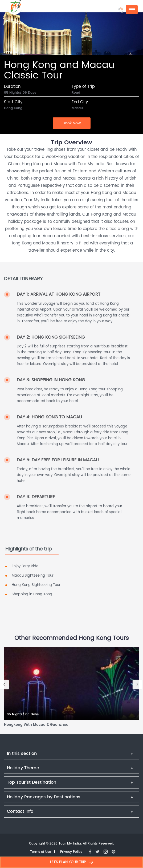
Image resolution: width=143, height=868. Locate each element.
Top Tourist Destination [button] (32, 782)
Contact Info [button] (20, 811)
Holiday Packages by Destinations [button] (44, 797)
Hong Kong (13, 108)
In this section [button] (22, 754)
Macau (77, 108)
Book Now (72, 123)
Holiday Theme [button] (23, 768)
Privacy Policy (71, 852)
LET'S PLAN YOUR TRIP (72, 862)
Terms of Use (40, 852)
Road (76, 93)
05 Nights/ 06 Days (20, 93)
